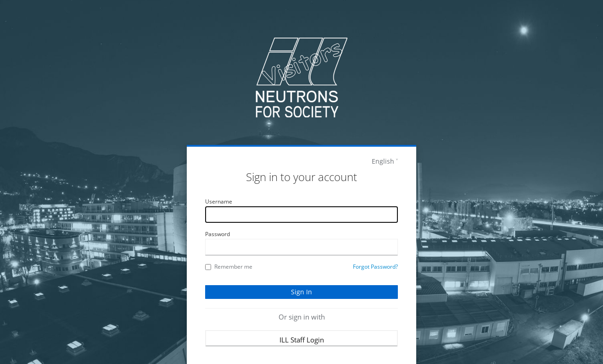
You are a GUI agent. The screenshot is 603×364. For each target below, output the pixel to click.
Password (218, 234)
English (383, 161)
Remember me (229, 267)
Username (219, 201)
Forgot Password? (375, 267)
